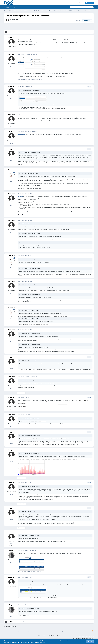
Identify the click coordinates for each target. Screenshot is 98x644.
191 (12, 66)
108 (12, 49)
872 (12, 544)
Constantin (11, 170)
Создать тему (89, 26)
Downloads (21, 215)
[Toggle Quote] (20, 90)
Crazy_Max (11, 54)
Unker (11, 532)
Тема (44, 635)
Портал (13, 7)
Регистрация (89, 3)
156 (12, 562)
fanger (11, 551)
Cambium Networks (22, 21)
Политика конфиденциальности (86, 637)
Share (78, 20)
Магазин (8, 7)
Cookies (58, 635)
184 (12, 143)
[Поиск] (76, 7)
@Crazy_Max (21, 134)
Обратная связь (51, 635)
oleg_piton (16, 20)
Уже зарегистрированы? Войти (76, 3)
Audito (11, 132)
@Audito (20, 197)
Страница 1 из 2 (21, 32)
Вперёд (12, 32)
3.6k (12, 182)
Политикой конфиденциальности (37, 642)
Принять (90, 642)
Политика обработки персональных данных (83, 639)
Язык (40, 635)
